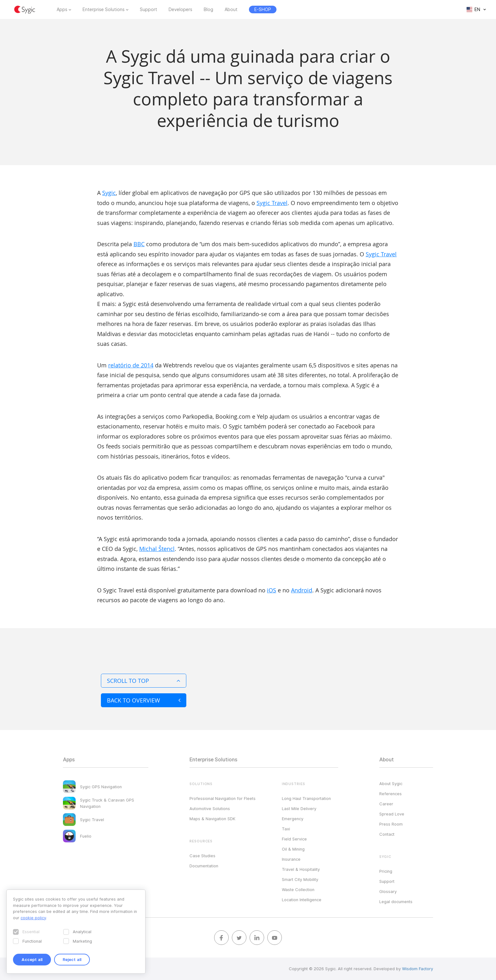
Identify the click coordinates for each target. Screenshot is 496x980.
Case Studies (202, 856)
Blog (208, 9)
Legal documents (396, 902)
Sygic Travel (272, 203)
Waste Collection (298, 889)
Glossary (388, 891)
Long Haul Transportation (306, 798)
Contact (387, 834)
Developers (180, 9)
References (391, 794)
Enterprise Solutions (104, 9)
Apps (62, 9)
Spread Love (392, 814)
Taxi (286, 829)
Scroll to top (144, 681)
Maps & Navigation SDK (212, 819)
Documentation (204, 866)
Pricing (386, 871)
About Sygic (391, 783)
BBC (139, 244)
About (231, 9)
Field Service (294, 839)
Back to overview (144, 700)
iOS (272, 590)
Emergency (293, 819)
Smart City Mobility (300, 879)
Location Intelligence (302, 900)
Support (149, 9)
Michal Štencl (157, 549)
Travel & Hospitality (301, 869)
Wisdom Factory (418, 969)
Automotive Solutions (210, 808)
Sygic (109, 193)
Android (302, 590)
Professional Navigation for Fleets (223, 798)
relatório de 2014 (131, 365)
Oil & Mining (293, 849)
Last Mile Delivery (299, 808)
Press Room (391, 824)
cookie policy (33, 918)
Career (386, 804)
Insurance (291, 859)
